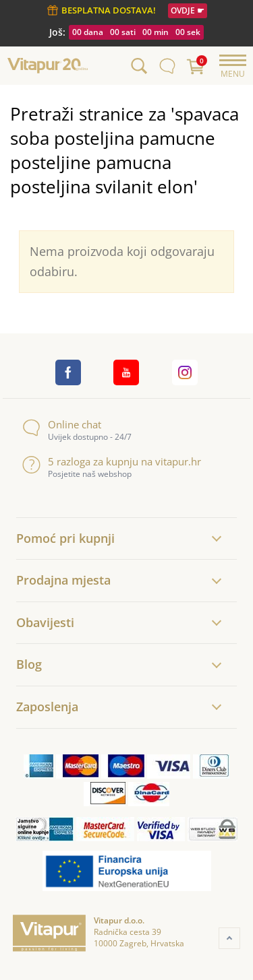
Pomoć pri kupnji (65, 538)
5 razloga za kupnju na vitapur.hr (112, 462)
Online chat (62, 425)
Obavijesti (45, 622)
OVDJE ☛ (188, 10)
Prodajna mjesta (63, 580)
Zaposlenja (47, 707)
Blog (29, 664)
